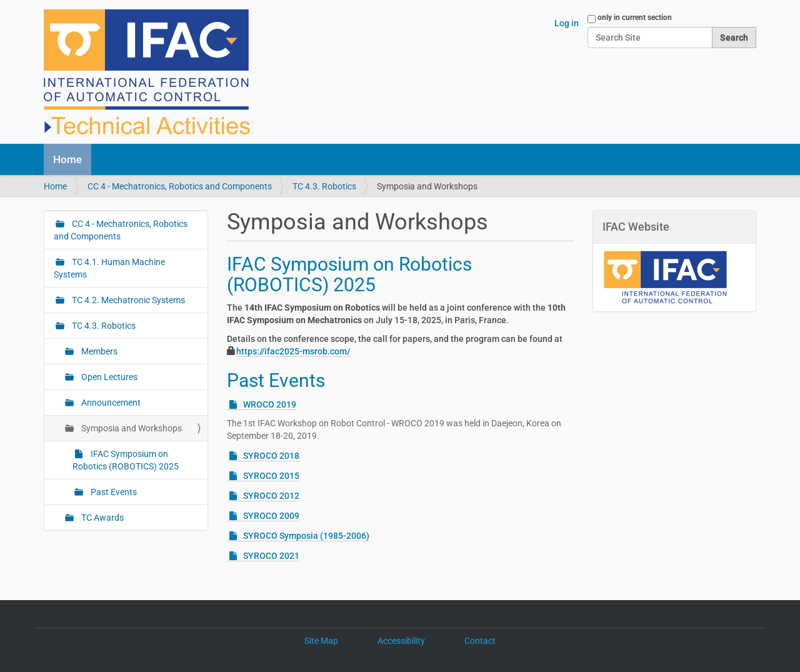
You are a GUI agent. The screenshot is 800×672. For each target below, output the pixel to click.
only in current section (635, 18)
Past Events (276, 380)
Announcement (110, 403)
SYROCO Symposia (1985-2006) (306, 536)
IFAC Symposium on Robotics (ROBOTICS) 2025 (349, 274)
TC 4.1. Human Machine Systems (109, 268)
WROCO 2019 (270, 404)
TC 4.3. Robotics (324, 186)
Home (67, 159)
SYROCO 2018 (271, 456)
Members (98, 351)
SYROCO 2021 (271, 556)
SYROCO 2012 (271, 496)
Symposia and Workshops (131, 428)
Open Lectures (108, 377)
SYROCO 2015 (271, 476)
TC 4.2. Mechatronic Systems (127, 300)
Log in (567, 23)
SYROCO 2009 (271, 516)
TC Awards (102, 518)
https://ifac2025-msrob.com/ (293, 351)
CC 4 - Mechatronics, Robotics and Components (180, 186)
